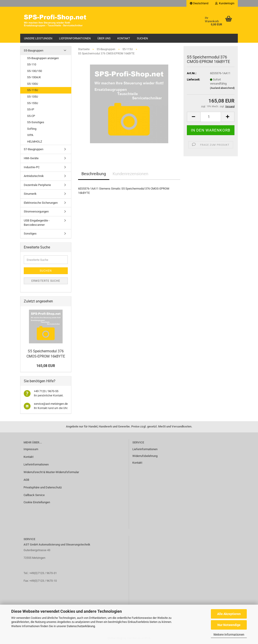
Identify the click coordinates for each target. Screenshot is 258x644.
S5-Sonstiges (36, 122)
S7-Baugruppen (34, 149)
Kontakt (124, 38)
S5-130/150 (35, 71)
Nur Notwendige (229, 625)
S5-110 (32, 64)
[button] (199, 3)
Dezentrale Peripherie (37, 185)
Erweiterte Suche (46, 281)
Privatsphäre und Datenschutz (43, 487)
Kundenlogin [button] (225, 3)
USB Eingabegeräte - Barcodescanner (37, 223)
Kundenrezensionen (130, 174)
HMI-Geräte (31, 158)
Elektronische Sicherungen (41, 203)
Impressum (31, 449)
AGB (26, 480)
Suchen (142, 38)
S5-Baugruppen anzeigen (43, 58)
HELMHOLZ (35, 142)
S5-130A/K (34, 77)
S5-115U (33, 90)
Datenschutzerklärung (81, 626)
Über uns (104, 38)
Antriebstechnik (34, 176)
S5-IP (31, 109)
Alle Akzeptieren (229, 614)
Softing (32, 129)
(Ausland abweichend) (222, 88)
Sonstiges (30, 234)
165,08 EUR (46, 366)
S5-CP (31, 116)
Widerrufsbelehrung (145, 456)
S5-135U (33, 97)
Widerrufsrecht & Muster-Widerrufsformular (51, 472)
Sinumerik (30, 194)
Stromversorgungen (36, 211)
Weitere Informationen (229, 635)
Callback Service (34, 495)
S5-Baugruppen (34, 50)
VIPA (30, 135)
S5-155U (33, 103)
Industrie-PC (32, 167)
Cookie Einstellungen (37, 502)
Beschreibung (94, 174)
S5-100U (33, 84)
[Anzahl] (211, 117)
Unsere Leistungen (38, 38)
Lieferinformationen (75, 38)
